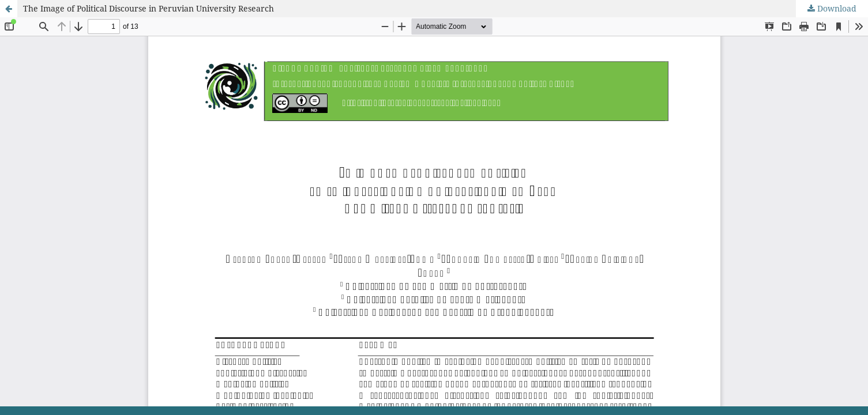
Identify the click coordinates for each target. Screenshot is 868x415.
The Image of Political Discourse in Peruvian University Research (149, 8)
